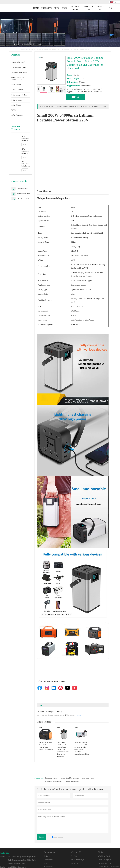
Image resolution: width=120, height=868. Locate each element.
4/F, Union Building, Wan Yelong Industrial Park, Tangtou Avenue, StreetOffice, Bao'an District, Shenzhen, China (22, 860)
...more (80, 715)
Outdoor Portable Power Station (32, 44)
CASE (64, 8)
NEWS (57, 8)
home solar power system (54, 781)
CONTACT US (89, 8)
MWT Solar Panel (18, 62)
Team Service (49, 860)
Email (75, 97)
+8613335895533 (22, 188)
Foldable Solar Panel (19, 72)
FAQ (42, 705)
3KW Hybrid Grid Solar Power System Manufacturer (26, 164)
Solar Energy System (19, 95)
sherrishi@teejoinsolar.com (26, 193)
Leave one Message (77, 860)
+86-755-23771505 (23, 199)
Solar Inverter (17, 100)
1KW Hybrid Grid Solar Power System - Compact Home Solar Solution (25, 151)
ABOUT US (100, 8)
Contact (4, 853)
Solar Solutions (17, 115)
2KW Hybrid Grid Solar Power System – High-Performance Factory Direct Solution (26, 139)
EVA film (15, 110)
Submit (41, 837)
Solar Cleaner (17, 105)
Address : (3, 857)
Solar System (16, 85)
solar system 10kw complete (70, 778)
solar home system (88, 778)
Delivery (47, 856)
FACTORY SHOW (75, 8)
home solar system (51, 778)
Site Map (74, 856)
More (25, 145)
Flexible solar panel (19, 67)
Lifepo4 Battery (17, 90)
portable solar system (72, 781)
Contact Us (75, 863)
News (46, 863)
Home (36, 8)
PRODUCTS (47, 8)
